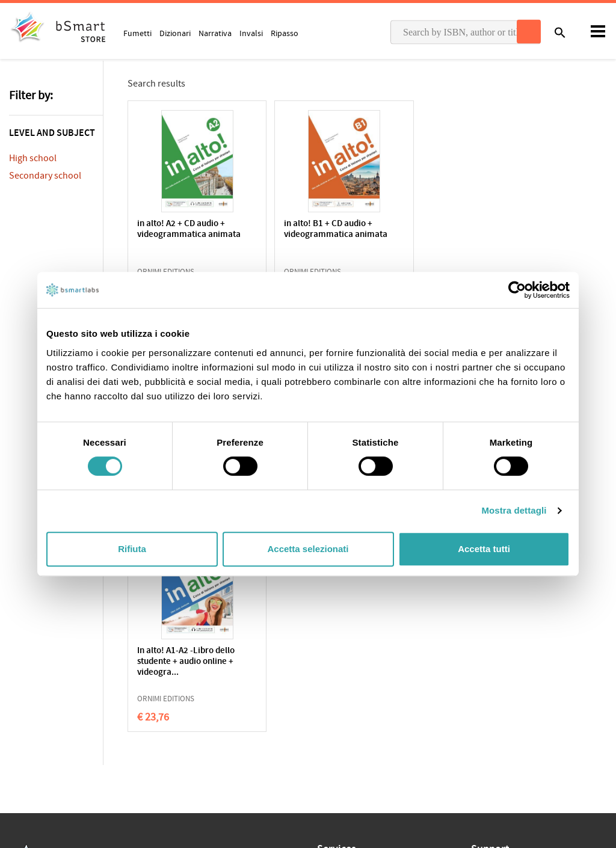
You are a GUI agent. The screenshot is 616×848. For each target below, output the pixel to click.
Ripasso (285, 33)
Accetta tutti (484, 549)
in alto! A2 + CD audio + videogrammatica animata (181, 235)
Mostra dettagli (514, 510)
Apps (326, 670)
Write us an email (502, 683)
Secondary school (45, 176)
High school (33, 158)
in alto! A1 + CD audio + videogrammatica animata (432, 235)
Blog (325, 745)
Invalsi (251, 33)
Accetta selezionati (308, 549)
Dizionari (175, 33)
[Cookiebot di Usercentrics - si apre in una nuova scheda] (517, 290)
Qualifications (160, 688)
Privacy (22, 688)
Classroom (336, 689)
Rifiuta (132, 549)
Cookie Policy (61, 688)
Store (327, 726)
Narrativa (215, 33)
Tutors (329, 707)
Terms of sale (110, 688)
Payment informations (511, 708)
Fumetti (137, 33)
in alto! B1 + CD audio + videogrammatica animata (307, 235)
